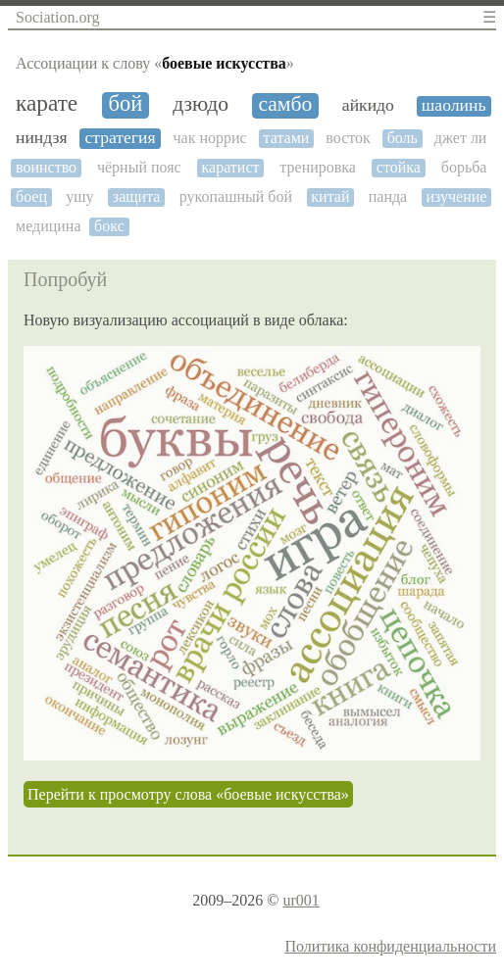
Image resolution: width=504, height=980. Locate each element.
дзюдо (201, 104)
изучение (456, 196)
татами (287, 138)
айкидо (368, 105)
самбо (285, 104)
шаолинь (454, 105)
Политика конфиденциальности (390, 946)
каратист (231, 167)
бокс (109, 226)
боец (31, 196)
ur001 (301, 900)
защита (137, 196)
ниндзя (42, 138)
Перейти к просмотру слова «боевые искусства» (188, 794)
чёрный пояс (139, 167)
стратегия (120, 138)
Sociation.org (57, 17)
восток (348, 138)
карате (47, 103)
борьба (464, 167)
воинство (46, 167)
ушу (79, 196)
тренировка (318, 167)
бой (126, 104)
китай (330, 196)
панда (388, 196)
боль (403, 138)
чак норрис (210, 138)
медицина (49, 226)
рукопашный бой (236, 196)
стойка (399, 167)
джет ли (461, 138)
